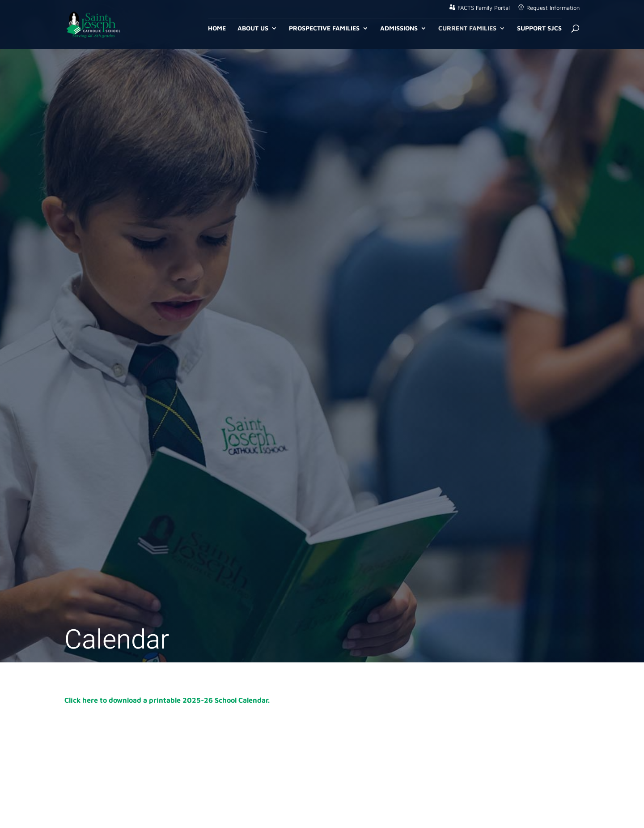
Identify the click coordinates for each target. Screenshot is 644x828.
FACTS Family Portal (484, 8)
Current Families (467, 28)
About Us (253, 28)
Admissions (399, 28)
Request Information (553, 8)
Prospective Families (324, 28)
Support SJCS (539, 28)
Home (217, 28)
